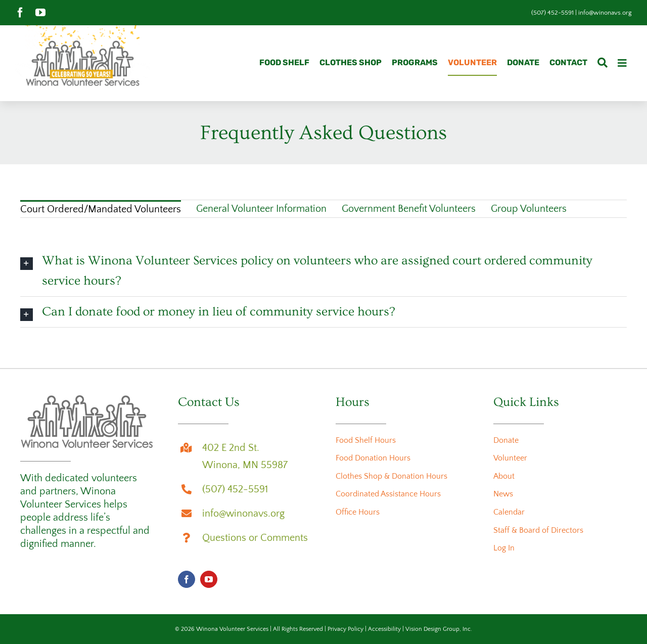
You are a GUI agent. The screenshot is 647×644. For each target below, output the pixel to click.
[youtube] (40, 13)
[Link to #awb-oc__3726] (622, 63)
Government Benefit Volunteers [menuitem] (409, 209)
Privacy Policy (345, 629)
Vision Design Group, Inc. (439, 629)
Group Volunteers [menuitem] (529, 209)
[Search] (603, 63)
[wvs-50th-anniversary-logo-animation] (83, 30)
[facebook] (20, 13)
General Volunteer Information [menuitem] (261, 209)
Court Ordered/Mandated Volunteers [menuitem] (101, 209)
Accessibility (384, 629)
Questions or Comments (255, 538)
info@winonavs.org (605, 13)
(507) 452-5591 (552, 13)
